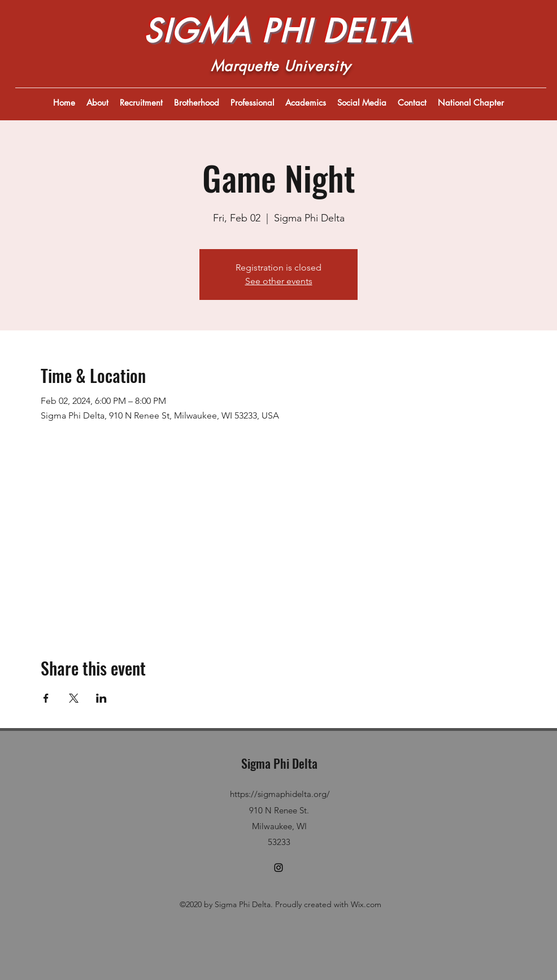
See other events (279, 281)
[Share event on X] (74, 698)
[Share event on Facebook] (46, 698)
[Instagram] (278, 868)
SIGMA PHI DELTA (278, 31)
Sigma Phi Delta (279, 763)
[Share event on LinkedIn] (101, 698)
